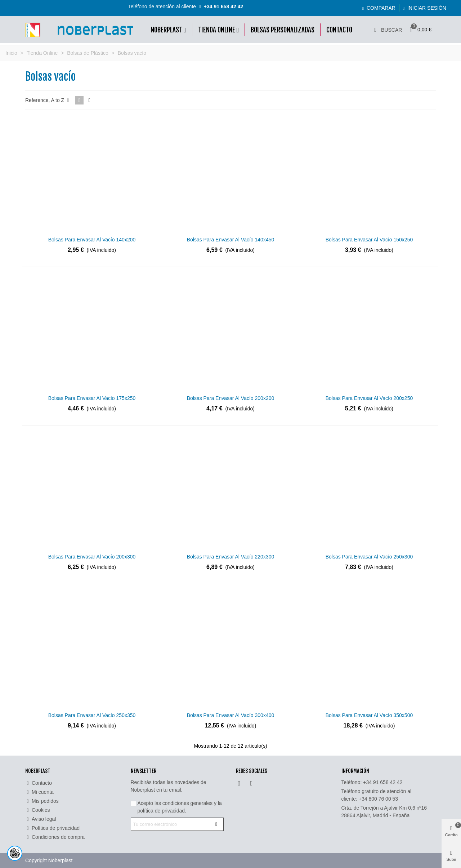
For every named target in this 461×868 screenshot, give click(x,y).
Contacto (339, 30)
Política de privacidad (52, 828)
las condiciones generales (183, 803)
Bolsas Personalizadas (283, 30)
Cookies (38, 810)
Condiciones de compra (55, 837)
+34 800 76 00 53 (378, 799)
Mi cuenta (39, 792)
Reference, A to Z (48, 100)
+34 (383, 782)
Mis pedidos (42, 801)
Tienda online (217, 30)
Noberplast (166, 30)
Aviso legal (41, 819)
